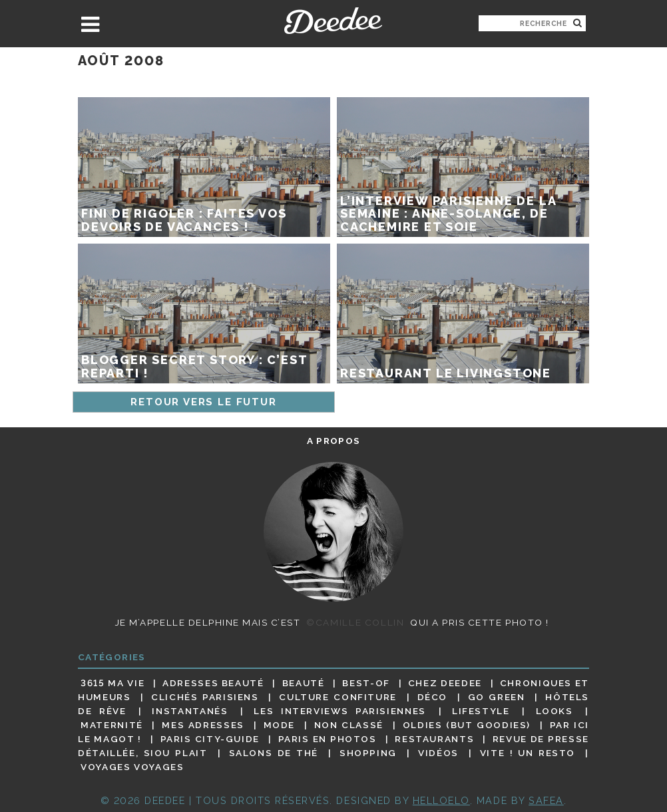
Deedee (333, 21)
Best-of (366, 683)
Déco (433, 697)
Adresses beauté (213, 683)
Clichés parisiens (205, 697)
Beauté (304, 683)
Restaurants (434, 739)
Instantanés (190, 711)
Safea (546, 800)
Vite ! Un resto (528, 753)
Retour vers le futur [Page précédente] (203, 402)
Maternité (112, 725)
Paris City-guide (210, 739)
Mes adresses (203, 725)
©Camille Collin (355, 622)
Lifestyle (481, 711)
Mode (280, 725)
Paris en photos (328, 739)
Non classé (349, 725)
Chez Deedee (445, 683)
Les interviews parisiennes (340, 711)
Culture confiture (338, 697)
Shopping (368, 753)
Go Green (497, 697)
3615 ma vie (112, 683)
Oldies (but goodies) (467, 725)
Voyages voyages (132, 767)
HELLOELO (441, 800)
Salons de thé (274, 753)
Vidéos (438, 753)
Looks (555, 711)
